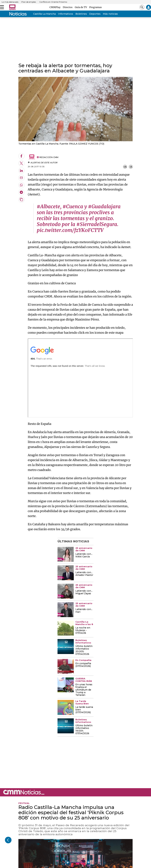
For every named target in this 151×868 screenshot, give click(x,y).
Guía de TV (81, 7)
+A (125, 167)
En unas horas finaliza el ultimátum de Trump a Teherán (84, 690)
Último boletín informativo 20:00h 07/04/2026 (84, 650)
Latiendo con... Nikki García (84, 555)
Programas (95, 7)
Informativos (66, 14)
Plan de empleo (29, 2)
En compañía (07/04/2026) (83, 665)
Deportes (95, 14)
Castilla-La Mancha (44, 14)
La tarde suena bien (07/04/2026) (84, 710)
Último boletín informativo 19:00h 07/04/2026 (84, 730)
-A (131, 167)
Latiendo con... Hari (84, 611)
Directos (68, 7)
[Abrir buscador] (142, 7)
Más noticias (110, 14)
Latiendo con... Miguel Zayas (84, 592)
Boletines (81, 14)
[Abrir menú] (2, 7)
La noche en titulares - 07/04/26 (83, 630)
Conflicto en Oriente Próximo (53, 2)
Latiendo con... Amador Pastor (84, 574)
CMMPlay (55, 7)
